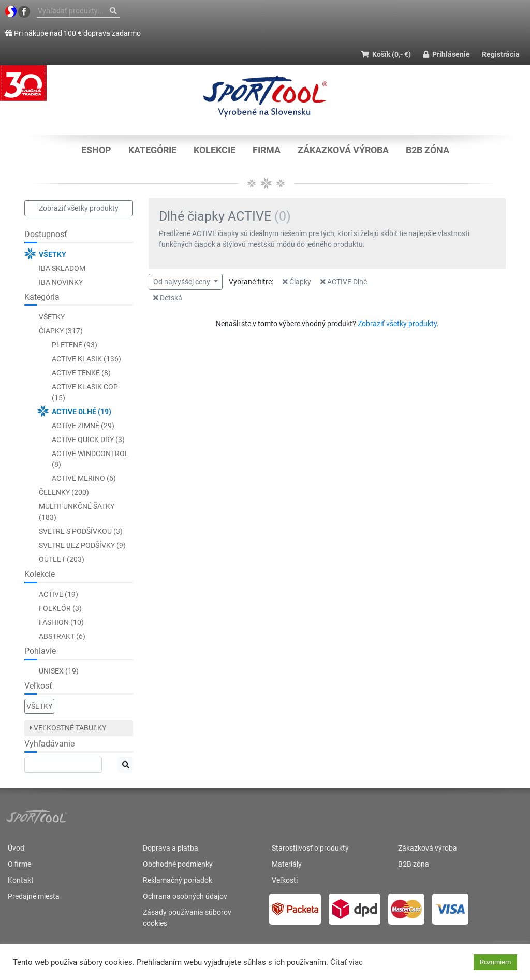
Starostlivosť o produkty (310, 848)
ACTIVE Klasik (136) (86, 359)
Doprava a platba (171, 848)
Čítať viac (347, 962)
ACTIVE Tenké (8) (81, 373)
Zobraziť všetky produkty (79, 208)
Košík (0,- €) (386, 54)
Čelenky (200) (64, 492)
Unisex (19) (59, 671)
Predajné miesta (34, 896)
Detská (168, 298)
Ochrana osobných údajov (185, 896)
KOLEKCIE (215, 150)
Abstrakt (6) (62, 636)
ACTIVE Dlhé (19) (82, 412)
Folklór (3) (60, 608)
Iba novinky (61, 282)
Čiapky (297, 282)
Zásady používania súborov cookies (187, 918)
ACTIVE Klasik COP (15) (85, 392)
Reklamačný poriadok (178, 880)
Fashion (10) (61, 622)
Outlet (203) (62, 559)
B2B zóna (428, 150)
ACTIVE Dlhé (344, 282)
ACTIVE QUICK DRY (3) (88, 440)
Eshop (96, 150)
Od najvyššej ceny (182, 282)
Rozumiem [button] (495, 962)
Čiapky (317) (61, 331)
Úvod (16, 848)
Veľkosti (285, 880)
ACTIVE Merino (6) (84, 478)
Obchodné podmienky (178, 864)
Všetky (53, 254)
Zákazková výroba (343, 150)
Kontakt (21, 880)
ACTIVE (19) (58, 594)
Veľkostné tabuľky (68, 728)
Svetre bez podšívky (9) (82, 545)
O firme (19, 864)
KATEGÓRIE (152, 150)
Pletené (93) (75, 345)
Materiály (287, 864)
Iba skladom (62, 268)
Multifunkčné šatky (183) (77, 512)
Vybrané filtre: (251, 282)
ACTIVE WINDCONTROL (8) (90, 459)
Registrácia (501, 54)
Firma (267, 150)
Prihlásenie (446, 54)
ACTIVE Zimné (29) (83, 426)
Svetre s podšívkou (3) (81, 531)
